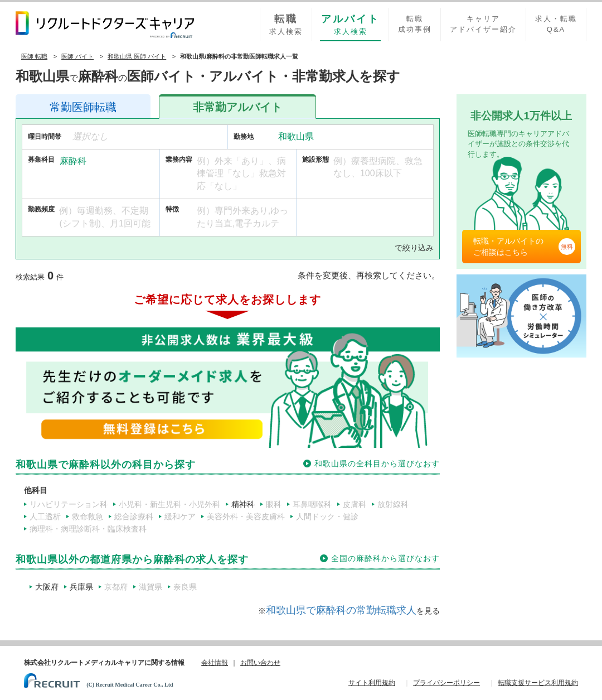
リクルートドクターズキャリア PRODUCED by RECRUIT (105, 25)
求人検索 (286, 24)
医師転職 (83, 107)
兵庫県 (81, 587)
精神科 (243, 504)
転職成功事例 (415, 24)
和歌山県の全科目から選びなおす (377, 464)
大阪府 (47, 587)
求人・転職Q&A (556, 24)
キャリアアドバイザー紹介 (483, 24)
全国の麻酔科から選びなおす (385, 558)
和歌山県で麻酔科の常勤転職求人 (341, 610)
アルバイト (237, 107)
